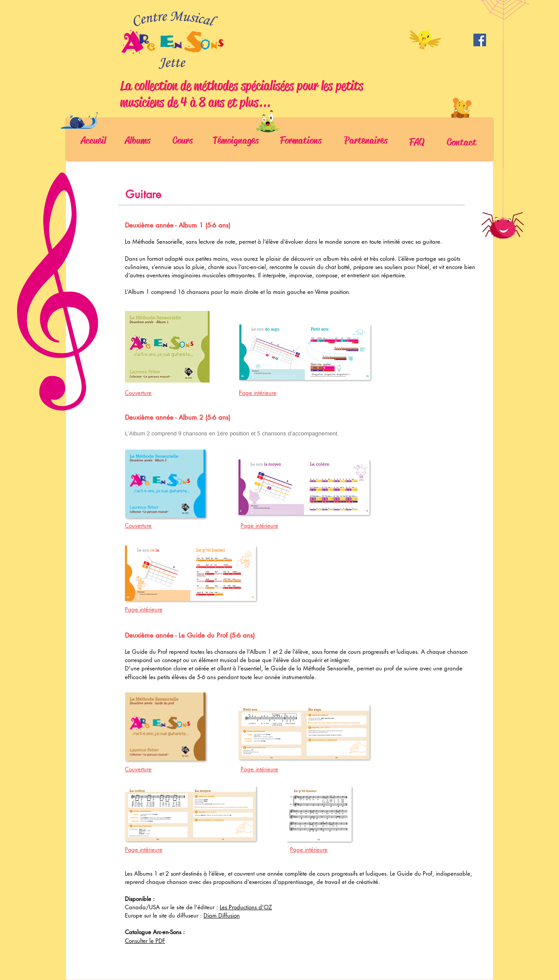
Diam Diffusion (222, 915)
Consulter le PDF (145, 941)
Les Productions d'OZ (246, 907)
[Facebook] (480, 40)
